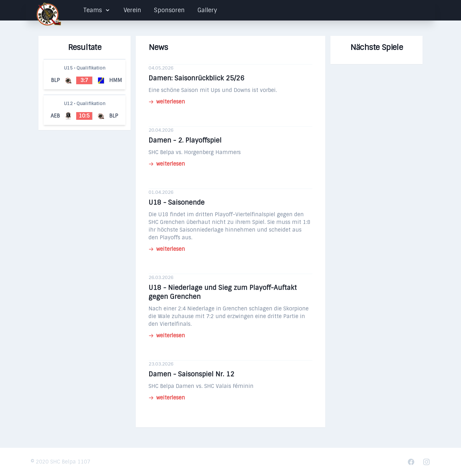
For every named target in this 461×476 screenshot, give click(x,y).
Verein (132, 10)
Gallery (207, 10)
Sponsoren (169, 10)
